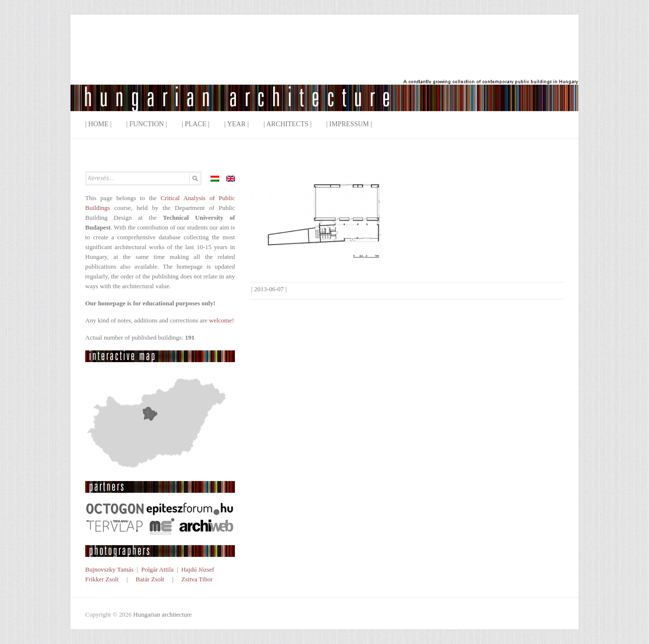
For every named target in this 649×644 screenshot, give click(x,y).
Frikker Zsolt (102, 579)
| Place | (196, 124)
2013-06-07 (269, 289)
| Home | (98, 124)
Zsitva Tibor (197, 579)
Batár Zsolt (150, 579)
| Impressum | (349, 124)
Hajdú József (198, 569)
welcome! (221, 320)
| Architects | (287, 124)
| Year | (236, 124)
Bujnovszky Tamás (109, 569)
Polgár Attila (157, 569)
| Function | (147, 124)
